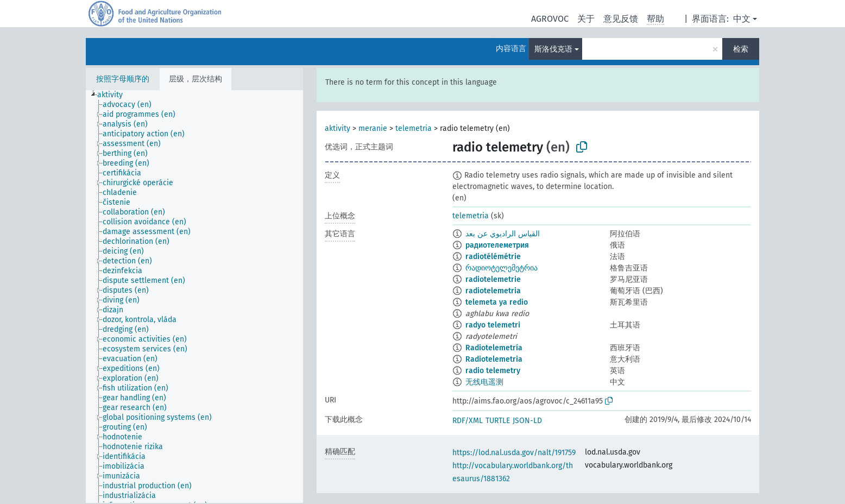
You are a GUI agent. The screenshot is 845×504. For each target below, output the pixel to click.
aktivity (338, 128)
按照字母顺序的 (123, 79)
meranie (373, 128)
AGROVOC (550, 19)
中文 (742, 19)
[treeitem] (115, 95)
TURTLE (498, 421)
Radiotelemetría (494, 348)
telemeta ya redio (497, 302)
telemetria (414, 128)
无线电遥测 (484, 382)
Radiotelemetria (494, 359)
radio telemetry (493, 371)
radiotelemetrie (493, 279)
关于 (586, 19)
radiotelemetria (493, 291)
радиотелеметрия (497, 245)
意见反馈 (621, 19)
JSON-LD (527, 421)
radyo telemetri (493, 325)
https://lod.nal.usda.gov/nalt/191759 (514, 453)
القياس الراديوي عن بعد (503, 234)
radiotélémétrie (493, 257)
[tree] (194, 297)
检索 (741, 49)
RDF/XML (468, 421)
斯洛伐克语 (553, 49)
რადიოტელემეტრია (502, 268)
